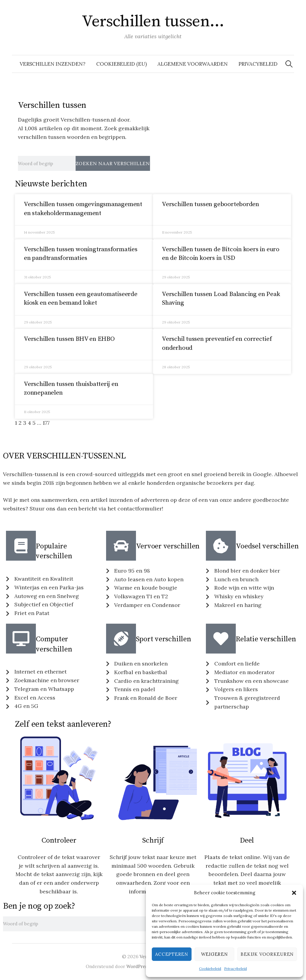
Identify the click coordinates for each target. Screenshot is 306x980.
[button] (294, 893)
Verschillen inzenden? (53, 64)
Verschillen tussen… (153, 22)
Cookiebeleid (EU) (121, 64)
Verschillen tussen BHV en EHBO (69, 339)
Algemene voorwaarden (193, 64)
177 (46, 423)
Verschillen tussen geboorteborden (211, 204)
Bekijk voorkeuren (267, 954)
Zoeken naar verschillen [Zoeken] (113, 163)
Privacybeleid (235, 969)
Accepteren (172, 954)
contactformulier (140, 509)
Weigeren (215, 954)
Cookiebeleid (210, 969)
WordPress (138, 966)
